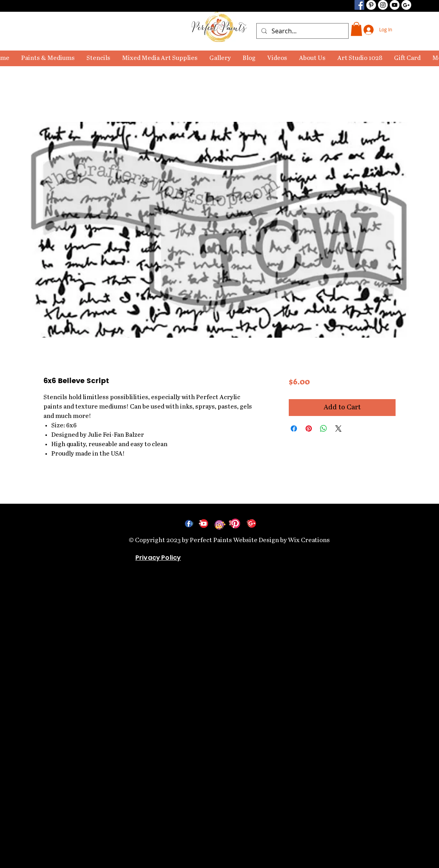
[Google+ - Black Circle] (406, 5)
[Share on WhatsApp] (324, 429)
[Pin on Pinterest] (309, 429)
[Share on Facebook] (294, 429)
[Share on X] (338, 429)
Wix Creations (309, 540)
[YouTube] (395, 5)
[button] (48, 58)
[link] (356, 29)
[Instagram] (383, 5)
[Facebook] (359, 5)
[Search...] (302, 31)
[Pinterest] (371, 5)
